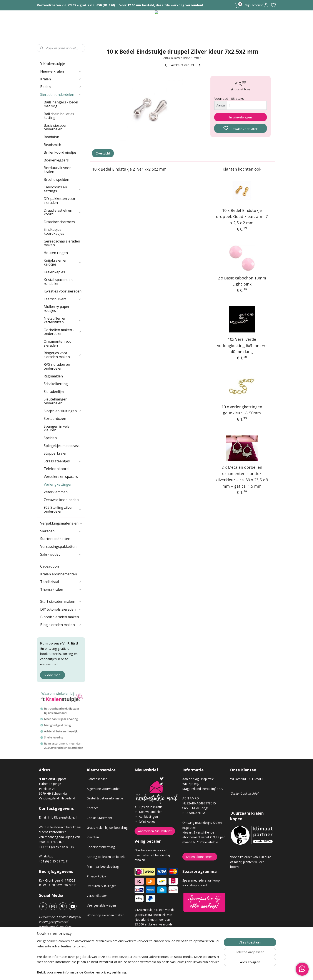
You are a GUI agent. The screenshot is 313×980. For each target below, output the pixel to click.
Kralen (61, 79)
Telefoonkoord (56, 469)
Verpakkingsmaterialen (62, 523)
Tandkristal (61, 582)
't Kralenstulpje (53, 64)
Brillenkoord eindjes (60, 152)
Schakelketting (56, 384)
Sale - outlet (61, 554)
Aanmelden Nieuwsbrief (155, 831)
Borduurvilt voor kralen (57, 170)
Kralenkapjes (54, 272)
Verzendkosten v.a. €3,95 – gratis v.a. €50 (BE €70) (76, 5)
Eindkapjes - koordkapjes (54, 231)
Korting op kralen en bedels (106, 857)
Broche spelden (56, 179)
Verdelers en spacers (61, 477)
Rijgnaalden (53, 376)
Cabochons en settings (63, 189)
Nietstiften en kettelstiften (63, 320)
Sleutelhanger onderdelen (55, 401)
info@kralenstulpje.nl (63, 817)
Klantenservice (97, 779)
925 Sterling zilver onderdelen (63, 509)
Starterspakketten (55, 539)
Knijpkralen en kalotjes (63, 262)
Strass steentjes (63, 461)
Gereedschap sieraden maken (62, 243)
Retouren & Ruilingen (102, 886)
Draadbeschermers (59, 222)
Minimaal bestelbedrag (103, 866)
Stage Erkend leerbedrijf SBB (203, 789)
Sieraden (61, 531)
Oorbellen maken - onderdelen (63, 332)
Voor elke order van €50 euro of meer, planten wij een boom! (251, 862)
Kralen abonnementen (59, 574)
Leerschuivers (63, 299)
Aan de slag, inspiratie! (198, 779)
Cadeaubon (50, 566)
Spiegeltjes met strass (62, 446)
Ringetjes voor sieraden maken (63, 355)
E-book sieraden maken (60, 617)
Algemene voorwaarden (104, 789)
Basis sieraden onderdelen (56, 127)
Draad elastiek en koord (63, 212)
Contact (92, 808)
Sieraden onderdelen (61, 95)
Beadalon (51, 137)
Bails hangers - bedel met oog (61, 104)
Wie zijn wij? (191, 784)
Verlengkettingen (58, 484)
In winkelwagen (241, 117)
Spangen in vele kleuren (57, 428)
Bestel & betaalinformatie (105, 798)
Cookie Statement (99, 818)
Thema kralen (61, 590)
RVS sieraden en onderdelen (57, 366)
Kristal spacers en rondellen (58, 282)
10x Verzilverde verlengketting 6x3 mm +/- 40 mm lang (242, 345)
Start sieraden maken (61, 601)
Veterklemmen (56, 492)
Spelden (50, 438)
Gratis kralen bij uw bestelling (107, 828)
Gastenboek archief (244, 793)
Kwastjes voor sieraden (63, 291)
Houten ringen (56, 253)
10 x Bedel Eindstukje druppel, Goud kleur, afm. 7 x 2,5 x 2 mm (242, 217)
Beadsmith (52, 145)
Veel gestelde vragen (101, 905)
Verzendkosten (97, 896)
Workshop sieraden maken (106, 915)
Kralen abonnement (200, 857)
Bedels (61, 87)
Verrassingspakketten (58, 546)
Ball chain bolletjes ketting (59, 116)
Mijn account (257, 5)
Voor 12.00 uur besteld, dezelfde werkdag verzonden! (161, 5)
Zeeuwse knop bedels (61, 500)
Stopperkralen (56, 453)
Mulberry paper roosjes (57, 309)
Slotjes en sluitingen (63, 411)
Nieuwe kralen (61, 71)
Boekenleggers (56, 160)
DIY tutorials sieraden (61, 609)
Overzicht (103, 153)
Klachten (93, 837)
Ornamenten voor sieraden (58, 343)
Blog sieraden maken (61, 625)
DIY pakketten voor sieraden (60, 201)
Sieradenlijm (54, 392)
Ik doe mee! (52, 675)
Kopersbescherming (101, 847)
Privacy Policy (96, 876)
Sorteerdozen (55, 419)
